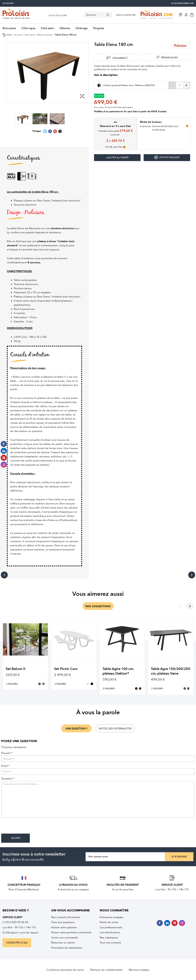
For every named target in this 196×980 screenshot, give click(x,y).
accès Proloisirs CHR (182, 3)
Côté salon (48, 28)
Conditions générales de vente (65, 970)
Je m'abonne (179, 857)
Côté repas (28, 28)
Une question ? (120, 58)
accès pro (8, 3)
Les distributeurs (110, 932)
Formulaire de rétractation (67, 948)
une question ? (76, 729)
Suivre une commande (65, 938)
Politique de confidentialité (106, 970)
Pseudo (7, 753)
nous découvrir (58, 16)
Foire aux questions (63, 922)
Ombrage (82, 28)
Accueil (18, 35)
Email (5, 766)
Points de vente (109, 922)
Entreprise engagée (112, 917)
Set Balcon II (16, 669)
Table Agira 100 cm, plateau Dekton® (118, 671)
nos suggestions (98, 606)
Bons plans (9, 28)
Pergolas (99, 28)
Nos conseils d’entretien (66, 917)
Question (8, 779)
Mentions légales (139, 970)
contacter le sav (17, 943)
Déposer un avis (169, 57)
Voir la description (106, 75)
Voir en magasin (167, 157)
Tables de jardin (45, 35)
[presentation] (27, 827)
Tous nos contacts (110, 943)
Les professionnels (111, 927)
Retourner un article (63, 943)
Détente (65, 28)
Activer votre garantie (64, 927)
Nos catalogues (109, 938)
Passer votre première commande (71, 932)
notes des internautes (115, 729)
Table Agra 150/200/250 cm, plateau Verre (171, 671)
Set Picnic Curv (66, 669)
